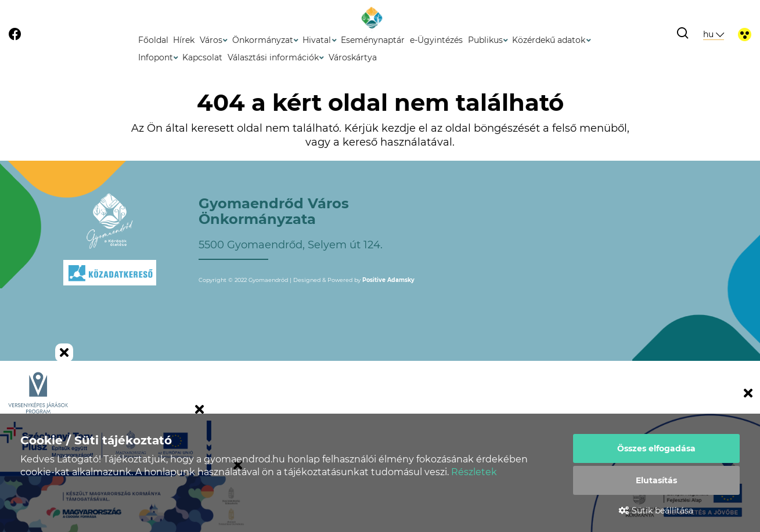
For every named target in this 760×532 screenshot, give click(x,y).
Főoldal (153, 40)
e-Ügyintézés (436, 40)
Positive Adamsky (388, 280)
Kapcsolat (202, 57)
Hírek (184, 40)
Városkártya (353, 57)
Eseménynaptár (373, 40)
